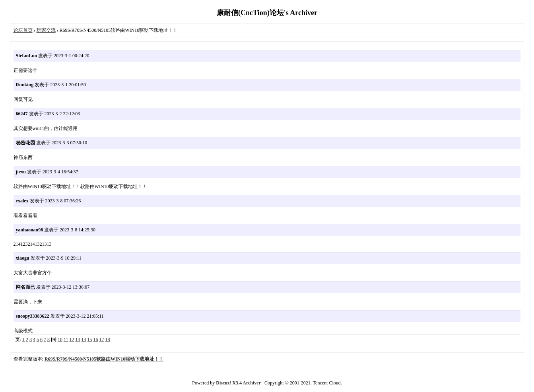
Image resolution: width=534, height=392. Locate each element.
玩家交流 (46, 30)
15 (89, 340)
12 (72, 340)
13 (78, 340)
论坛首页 (23, 30)
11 (66, 340)
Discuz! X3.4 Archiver (238, 383)
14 (83, 340)
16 (95, 340)
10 (60, 340)
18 (107, 340)
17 (101, 340)
